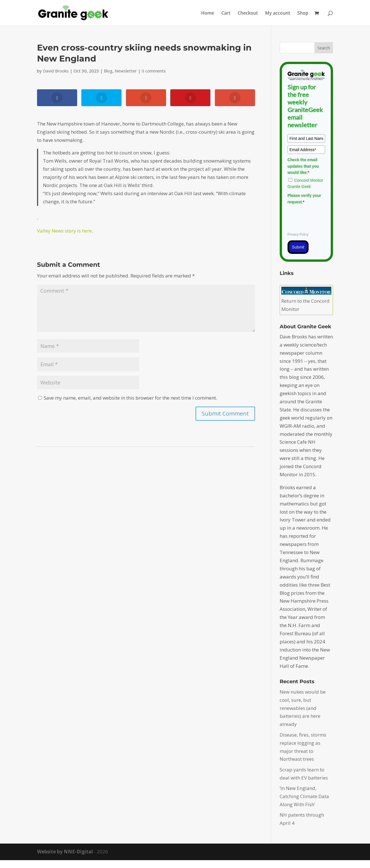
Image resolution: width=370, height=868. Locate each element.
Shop (303, 13)
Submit (298, 247)
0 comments (154, 71)
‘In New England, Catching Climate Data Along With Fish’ (304, 796)
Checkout (248, 13)
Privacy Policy (298, 234)
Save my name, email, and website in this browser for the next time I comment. (130, 398)
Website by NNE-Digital (65, 852)
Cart (226, 13)
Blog (108, 71)
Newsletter (126, 71)
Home (208, 13)
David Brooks (56, 71)
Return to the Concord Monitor (306, 301)
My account (278, 13)
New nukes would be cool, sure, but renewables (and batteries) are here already (303, 708)
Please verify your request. (304, 199)
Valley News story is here (64, 231)
